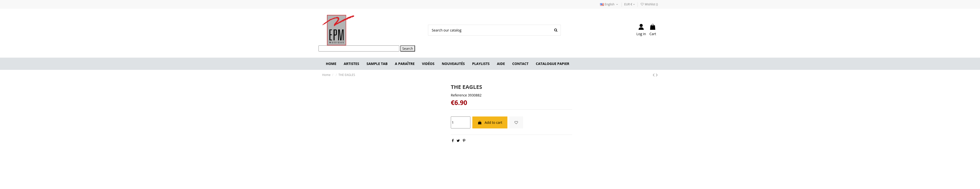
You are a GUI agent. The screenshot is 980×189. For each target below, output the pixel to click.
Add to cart (490, 122)
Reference (459, 95)
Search (408, 48)
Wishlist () (649, 4)
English (609, 4)
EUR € (630, 4)
